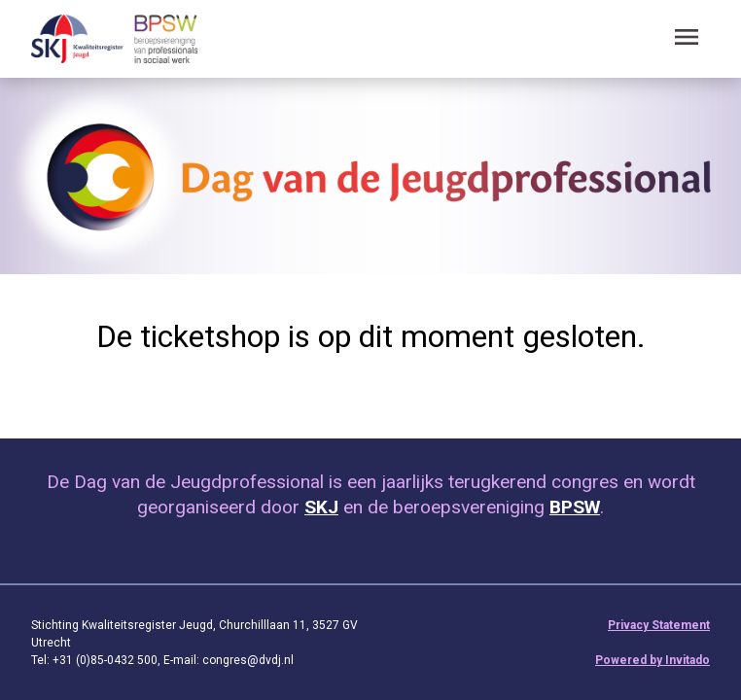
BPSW (575, 507)
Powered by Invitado (653, 660)
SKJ (321, 507)
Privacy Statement (659, 625)
